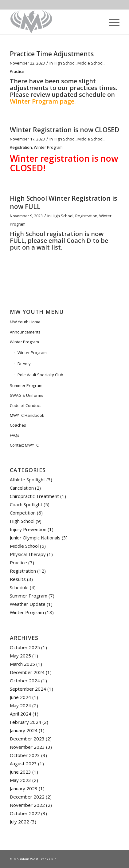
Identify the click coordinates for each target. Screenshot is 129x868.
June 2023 (20, 772)
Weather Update (28, 604)
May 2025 (20, 656)
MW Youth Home (25, 322)
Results (18, 579)
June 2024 (20, 697)
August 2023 (23, 763)
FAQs (15, 435)
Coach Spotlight (26, 504)
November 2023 (27, 747)
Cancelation (22, 488)
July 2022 (20, 822)
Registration (21, 147)
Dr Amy (24, 364)
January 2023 (24, 788)
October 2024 (25, 681)
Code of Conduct (25, 405)
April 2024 (21, 714)
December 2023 (27, 739)
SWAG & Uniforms (27, 395)
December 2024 (27, 672)
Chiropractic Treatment (34, 496)
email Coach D (70, 241)
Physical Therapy (28, 554)
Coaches (18, 425)
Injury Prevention (28, 529)
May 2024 (20, 705)
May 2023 (20, 780)
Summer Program (26, 385)
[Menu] (111, 22)
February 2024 (25, 722)
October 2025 (25, 647)
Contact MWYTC (24, 445)
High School (65, 63)
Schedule (19, 587)
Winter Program (48, 147)
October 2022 (25, 813)
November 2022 (27, 805)
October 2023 (25, 755)
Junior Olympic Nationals (35, 538)
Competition (23, 513)
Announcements (25, 332)
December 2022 (27, 797)
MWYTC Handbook (27, 415)
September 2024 (28, 689)
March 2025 (22, 664)
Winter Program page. (43, 101)
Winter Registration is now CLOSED (64, 130)
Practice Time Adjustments (52, 54)
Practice (17, 71)
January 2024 (24, 730)
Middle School (90, 63)
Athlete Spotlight (27, 479)
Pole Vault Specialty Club (40, 375)
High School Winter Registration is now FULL (63, 202)
